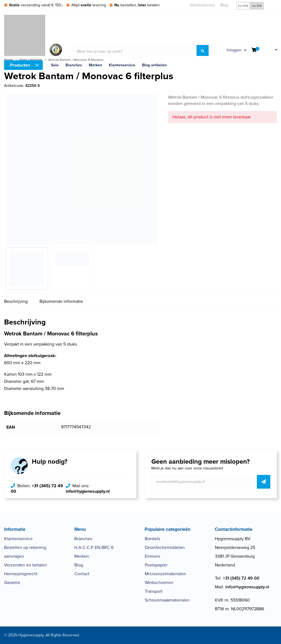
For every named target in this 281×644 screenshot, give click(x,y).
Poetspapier (156, 565)
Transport (154, 591)
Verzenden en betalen (25, 565)
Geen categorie (31, 60)
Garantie (12, 582)
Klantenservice (202, 5)
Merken (82, 556)
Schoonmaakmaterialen (167, 600)
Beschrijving (16, 301)
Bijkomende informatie (61, 301)
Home (9, 60)
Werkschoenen (159, 582)
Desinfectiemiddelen (165, 547)
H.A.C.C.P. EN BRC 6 (94, 547)
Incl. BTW (257, 6)
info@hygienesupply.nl (88, 491)
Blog (224, 5)
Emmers (152, 556)
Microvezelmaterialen (165, 574)
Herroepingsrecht (21, 574)
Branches (83, 539)
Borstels (152, 539)
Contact (82, 574)
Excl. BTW (243, 6)
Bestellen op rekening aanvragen (25, 552)
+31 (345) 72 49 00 (37, 488)
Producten (20, 65)
